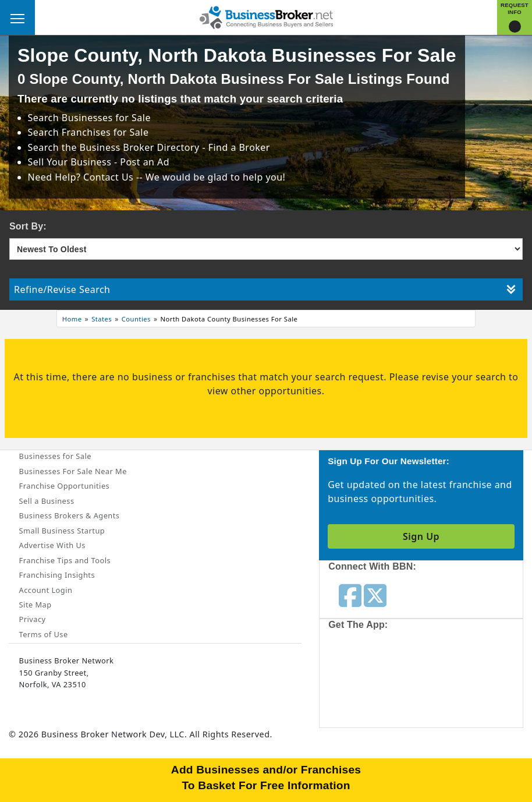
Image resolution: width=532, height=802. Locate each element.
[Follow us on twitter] (375, 595)
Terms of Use (44, 634)
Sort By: (28, 226)
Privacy (33, 619)
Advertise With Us (52, 545)
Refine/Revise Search (265, 289)
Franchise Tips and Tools (65, 560)
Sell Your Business (71, 162)
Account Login (46, 590)
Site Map (36, 605)
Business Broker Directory (140, 147)
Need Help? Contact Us (82, 177)
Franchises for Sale (105, 132)
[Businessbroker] (266, 16)
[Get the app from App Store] (381, 681)
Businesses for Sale (106, 118)
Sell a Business (47, 501)
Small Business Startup (62, 531)
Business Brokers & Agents (70, 515)
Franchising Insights (57, 575)
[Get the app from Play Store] (467, 681)
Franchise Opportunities (65, 486)
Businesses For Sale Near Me (73, 471)
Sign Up (421, 536)
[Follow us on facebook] (350, 595)
